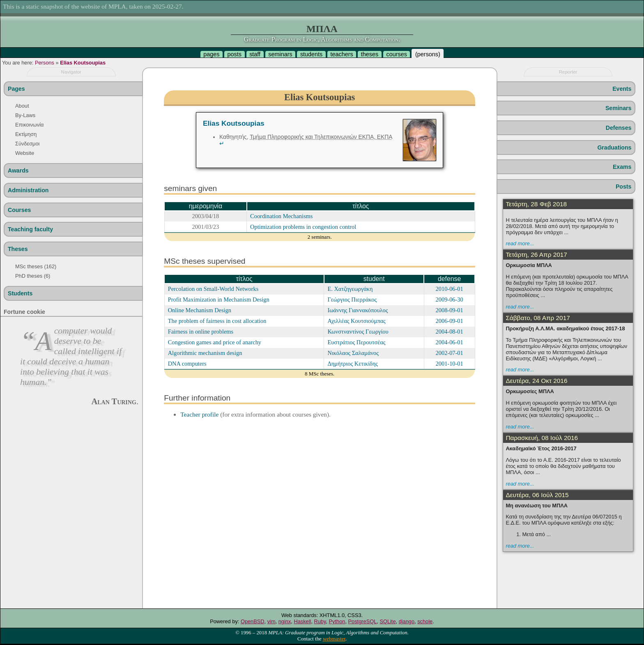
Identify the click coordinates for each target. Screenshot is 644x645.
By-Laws (25, 115)
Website (25, 153)
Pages (16, 89)
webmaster (334, 639)
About (22, 106)
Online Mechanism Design (200, 310)
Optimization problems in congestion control (303, 227)
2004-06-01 (450, 342)
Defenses (619, 128)
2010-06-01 (450, 289)
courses (396, 54)
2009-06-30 (450, 299)
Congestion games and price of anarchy (215, 342)
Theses (18, 249)
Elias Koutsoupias (83, 63)
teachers (342, 54)
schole (425, 621)
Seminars (618, 108)
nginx (285, 621)
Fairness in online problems (201, 332)
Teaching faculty (30, 229)
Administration (28, 190)
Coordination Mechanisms (281, 216)
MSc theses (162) (36, 266)
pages (211, 54)
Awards (18, 170)
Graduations (614, 147)
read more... (520, 243)
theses (370, 54)
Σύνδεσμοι (27, 144)
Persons (45, 63)
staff (255, 54)
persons (428, 54)
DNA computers (187, 364)
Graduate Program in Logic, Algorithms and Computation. (322, 39)
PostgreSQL (363, 621)
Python (337, 621)
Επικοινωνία (29, 125)
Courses (19, 210)
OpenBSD (253, 621)
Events (622, 89)
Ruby (320, 621)
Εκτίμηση (26, 134)
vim (271, 621)
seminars (280, 54)
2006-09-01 (450, 321)
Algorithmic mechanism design (205, 353)
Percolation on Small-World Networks (213, 289)
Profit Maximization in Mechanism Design (219, 299)
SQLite (388, 621)
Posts (623, 187)
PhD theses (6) (33, 276)
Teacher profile (199, 414)
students (311, 54)
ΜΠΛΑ (322, 29)
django (407, 621)
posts (235, 54)
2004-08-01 (450, 332)
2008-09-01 (450, 310)
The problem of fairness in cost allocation (217, 321)
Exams (622, 167)
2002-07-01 (450, 353)
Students (20, 293)
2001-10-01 (450, 364)
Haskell (302, 621)
